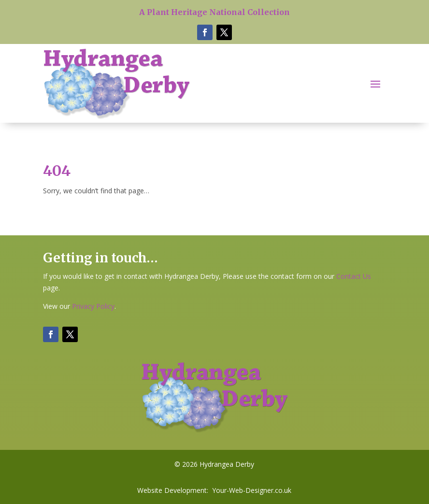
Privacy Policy (93, 306)
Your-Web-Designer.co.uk (252, 490)
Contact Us (354, 276)
